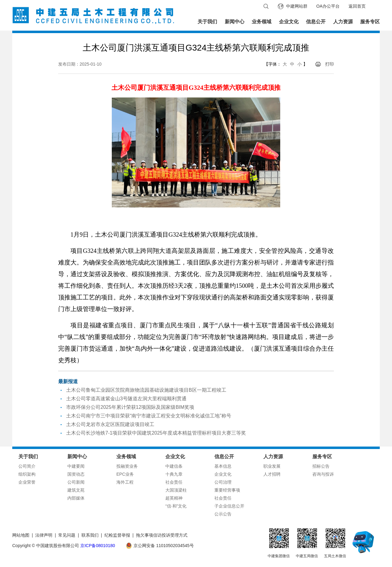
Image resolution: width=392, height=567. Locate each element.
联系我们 (90, 535)
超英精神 (174, 498)
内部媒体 (76, 498)
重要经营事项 (227, 490)
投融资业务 (127, 466)
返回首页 (357, 6)
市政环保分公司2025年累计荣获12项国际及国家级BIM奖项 (130, 407)
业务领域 (262, 22)
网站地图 (21, 535)
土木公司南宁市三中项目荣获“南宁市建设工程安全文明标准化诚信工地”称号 (149, 416)
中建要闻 (76, 466)
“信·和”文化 (176, 506)
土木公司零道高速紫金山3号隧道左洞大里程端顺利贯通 (126, 399)
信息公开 (316, 22)
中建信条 (174, 466)
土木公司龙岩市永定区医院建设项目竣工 (110, 424)
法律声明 (44, 535)
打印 (330, 64)
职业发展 (272, 466)
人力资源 (343, 22)
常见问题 (67, 535)
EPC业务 (125, 474)
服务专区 (370, 22)
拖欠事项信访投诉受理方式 (162, 535)
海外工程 (125, 482)
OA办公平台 (328, 6)
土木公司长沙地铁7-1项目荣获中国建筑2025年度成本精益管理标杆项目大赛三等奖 (156, 433)
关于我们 (207, 22)
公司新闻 (76, 482)
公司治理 (223, 482)
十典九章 (174, 474)
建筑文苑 (76, 490)
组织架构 (27, 474)
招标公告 (321, 466)
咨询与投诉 (323, 474)
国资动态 (76, 474)
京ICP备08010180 (98, 546)
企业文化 (289, 22)
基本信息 (223, 466)
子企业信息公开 (229, 506)
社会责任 (174, 482)
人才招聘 (272, 474)
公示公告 (223, 514)
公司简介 (27, 466)
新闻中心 (235, 22)
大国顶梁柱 (176, 490)
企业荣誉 (27, 482)
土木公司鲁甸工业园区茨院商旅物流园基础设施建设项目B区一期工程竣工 (146, 390)
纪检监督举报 (117, 535)
